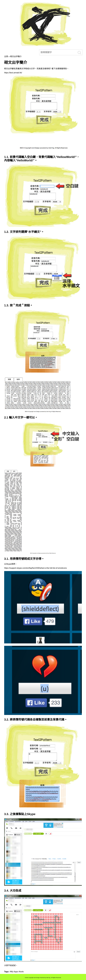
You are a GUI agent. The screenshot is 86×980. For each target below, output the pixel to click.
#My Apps (14, 972)
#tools (21, 972)
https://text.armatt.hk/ (13, 73)
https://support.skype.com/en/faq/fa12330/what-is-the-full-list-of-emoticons (35, 568)
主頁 (6, 56)
